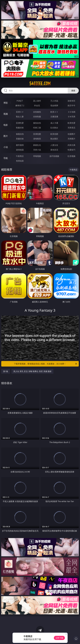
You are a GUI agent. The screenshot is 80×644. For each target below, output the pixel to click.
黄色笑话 (54, 150)
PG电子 (20, 101)
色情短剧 (20, 161)
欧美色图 (54, 134)
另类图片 (71, 139)
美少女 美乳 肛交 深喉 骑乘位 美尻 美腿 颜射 (32, 371)
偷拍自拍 (37, 123)
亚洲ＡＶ (20, 112)
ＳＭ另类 (71, 117)
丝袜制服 (37, 117)
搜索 (73, 91)
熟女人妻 (20, 117)
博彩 (6, 103)
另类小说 (37, 150)
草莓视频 (37, 156)
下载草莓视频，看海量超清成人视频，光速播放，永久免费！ (46, 364)
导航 (6, 158)
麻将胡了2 (20, 105)
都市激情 (20, 145)
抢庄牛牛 (71, 105)
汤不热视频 (54, 156)
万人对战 (54, 101)
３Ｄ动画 (71, 112)
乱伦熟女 (54, 128)
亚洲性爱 (20, 123)
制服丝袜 (20, 128)
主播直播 (54, 117)
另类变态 (71, 128)
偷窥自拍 (20, 134)
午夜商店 (20, 156)
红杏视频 (71, 156)
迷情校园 (20, 150)
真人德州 (37, 101)
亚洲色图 (37, 134)
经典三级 (37, 128)
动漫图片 (71, 134)
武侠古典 (71, 145)
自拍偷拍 (37, 112)
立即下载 (59, 638)
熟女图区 (54, 139)
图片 (6, 136)
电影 (6, 125)
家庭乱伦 (37, 145)
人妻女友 (54, 145)
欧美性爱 (71, 123)
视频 (6, 114)
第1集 (6, 371)
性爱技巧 (71, 150)
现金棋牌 (54, 105)
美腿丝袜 (20, 139)
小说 (6, 147)
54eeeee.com (40, 84)
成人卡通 (54, 123)
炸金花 (37, 105)
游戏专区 (71, 101)
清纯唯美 (37, 139)
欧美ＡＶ (54, 112)
